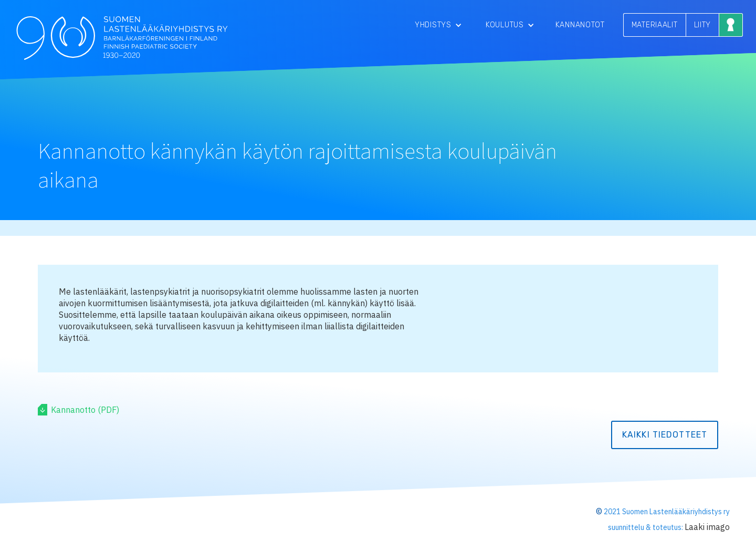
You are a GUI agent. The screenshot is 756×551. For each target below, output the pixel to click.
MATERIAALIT (655, 25)
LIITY (703, 25)
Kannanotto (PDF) (85, 410)
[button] (438, 25)
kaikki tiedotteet (665, 435)
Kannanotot (580, 25)
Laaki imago (707, 527)
